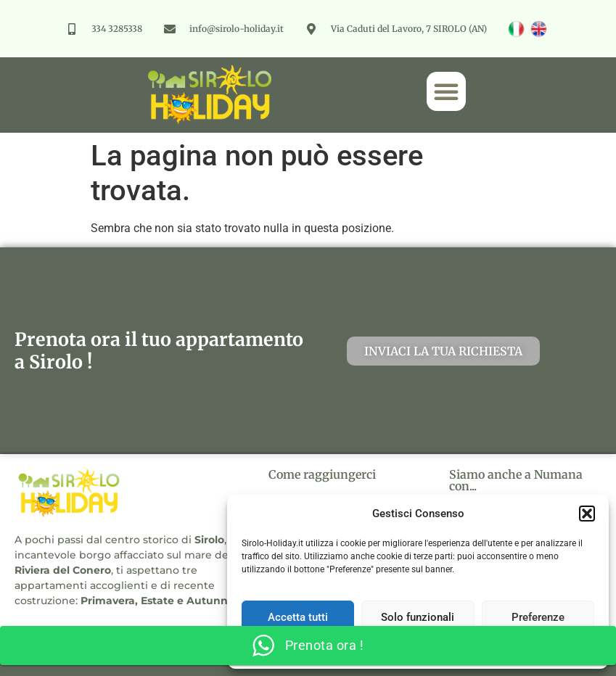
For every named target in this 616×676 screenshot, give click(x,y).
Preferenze (538, 617)
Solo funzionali (418, 617)
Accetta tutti (298, 617)
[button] (587, 514)
